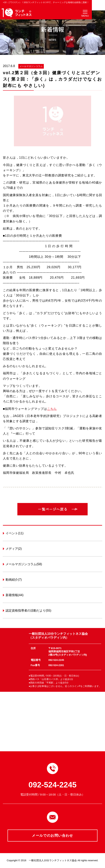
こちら (52, 409)
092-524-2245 (52, 785)
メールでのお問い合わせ (52, 836)
